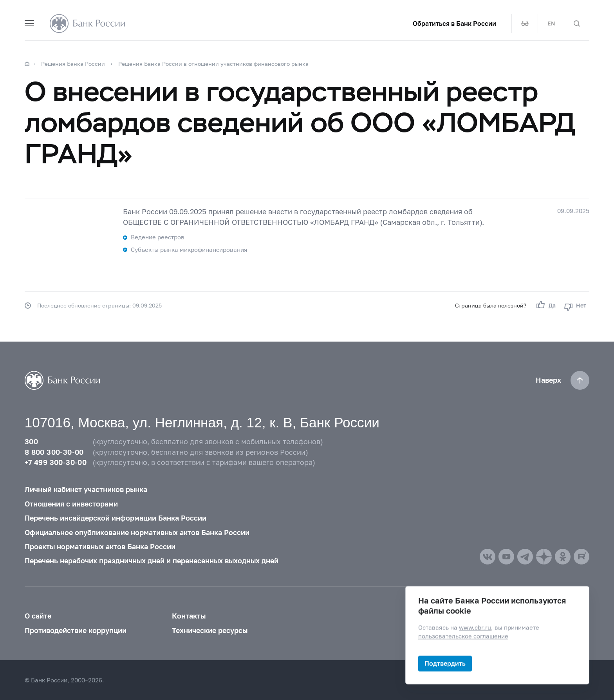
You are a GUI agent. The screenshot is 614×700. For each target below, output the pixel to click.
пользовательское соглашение (463, 636)
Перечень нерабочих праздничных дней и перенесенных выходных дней (152, 561)
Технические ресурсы (210, 630)
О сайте (38, 616)
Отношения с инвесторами (71, 504)
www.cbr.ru (475, 628)
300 (31, 442)
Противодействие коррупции (76, 630)
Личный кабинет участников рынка (86, 489)
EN (551, 24)
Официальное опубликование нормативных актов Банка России (137, 533)
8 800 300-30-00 (54, 452)
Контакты (189, 616)
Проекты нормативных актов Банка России (100, 547)
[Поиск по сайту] (577, 24)
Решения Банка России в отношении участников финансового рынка (213, 64)
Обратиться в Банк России (454, 24)
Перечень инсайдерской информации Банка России (116, 518)
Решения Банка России (73, 64)
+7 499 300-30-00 (56, 462)
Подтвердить (445, 663)
